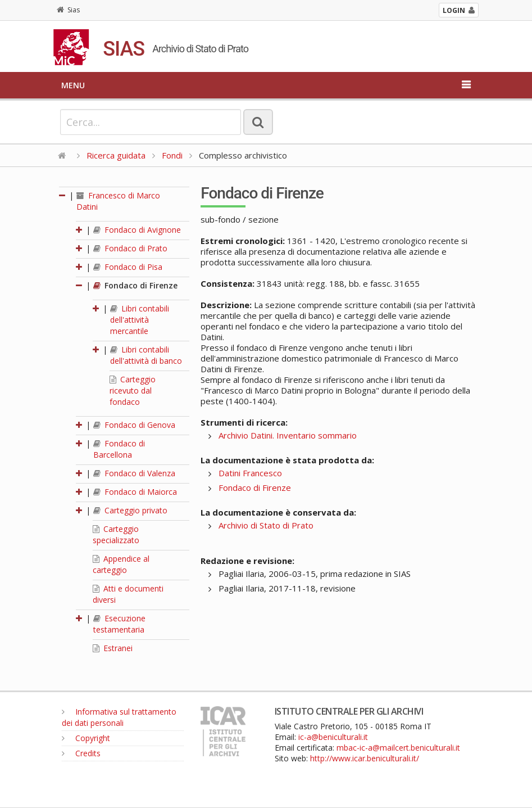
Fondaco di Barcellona (119, 449)
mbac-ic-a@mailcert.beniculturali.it (398, 748)
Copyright (86, 738)
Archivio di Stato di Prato (266, 525)
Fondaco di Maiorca (135, 492)
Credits (81, 753)
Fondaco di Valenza (134, 473)
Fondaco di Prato (130, 248)
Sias (68, 10)
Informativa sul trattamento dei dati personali (119, 717)
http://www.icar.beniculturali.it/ (365, 758)
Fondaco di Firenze (135, 285)
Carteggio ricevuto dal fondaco (133, 391)
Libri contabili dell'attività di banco (146, 355)
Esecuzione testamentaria (119, 624)
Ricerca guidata (116, 155)
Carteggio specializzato (116, 534)
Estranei (113, 648)
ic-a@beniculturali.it (333, 737)
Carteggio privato (130, 510)
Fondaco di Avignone (137, 230)
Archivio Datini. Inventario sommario (288, 435)
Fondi (172, 155)
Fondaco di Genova (134, 425)
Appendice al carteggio (121, 564)
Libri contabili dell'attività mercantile (140, 320)
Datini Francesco (250, 473)
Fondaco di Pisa (128, 267)
